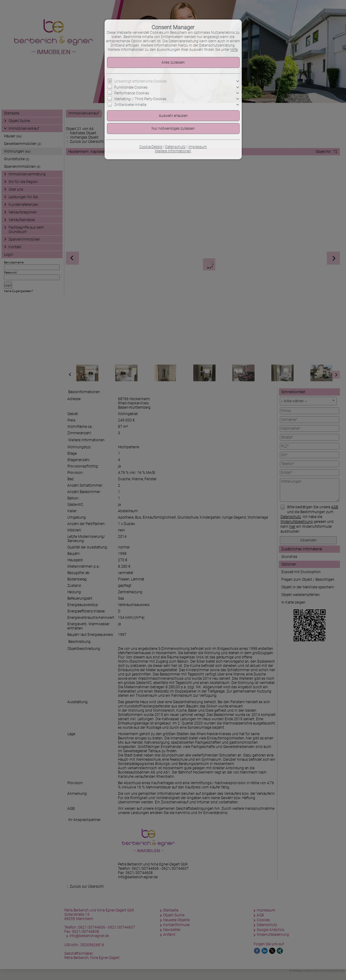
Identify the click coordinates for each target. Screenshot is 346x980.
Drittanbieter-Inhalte (130, 105)
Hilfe (234, 50)
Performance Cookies (132, 93)
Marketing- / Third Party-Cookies (140, 99)
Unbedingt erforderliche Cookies (141, 81)
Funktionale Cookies (131, 87)
